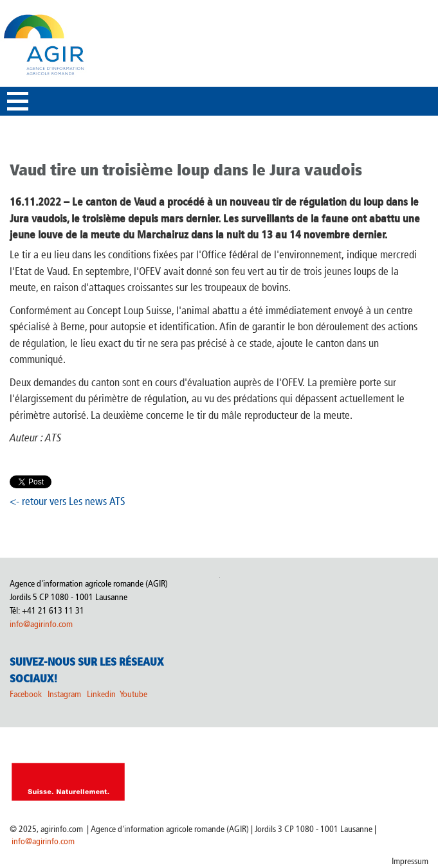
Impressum (410, 861)
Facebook (26, 694)
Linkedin (102, 694)
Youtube (133, 694)
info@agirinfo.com (41, 624)
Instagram (64, 694)
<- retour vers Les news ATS (68, 501)
